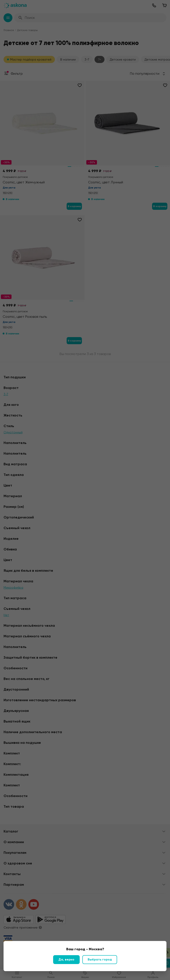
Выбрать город (100, 959)
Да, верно (66, 959)
